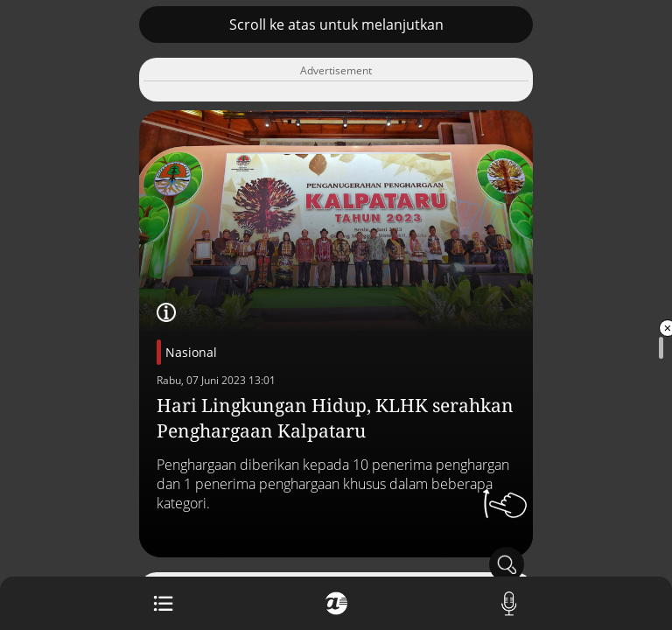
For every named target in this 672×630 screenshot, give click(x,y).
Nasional (191, 352)
